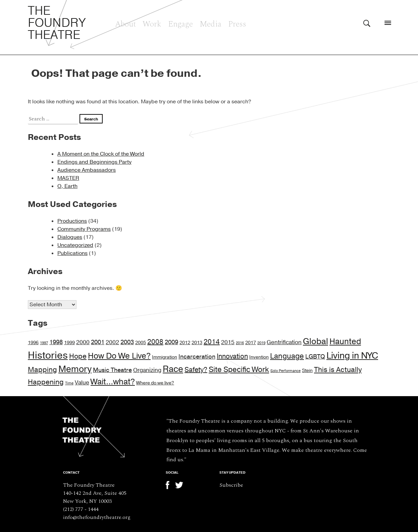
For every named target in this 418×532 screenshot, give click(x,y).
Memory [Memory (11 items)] (75, 369)
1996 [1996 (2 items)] (33, 343)
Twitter (179, 485)
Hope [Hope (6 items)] (78, 356)
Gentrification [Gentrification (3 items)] (284, 342)
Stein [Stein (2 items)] (307, 370)
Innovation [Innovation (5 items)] (232, 356)
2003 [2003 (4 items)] (127, 342)
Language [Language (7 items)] (287, 356)
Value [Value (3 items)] (82, 383)
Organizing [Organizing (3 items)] (147, 370)
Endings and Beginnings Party (94, 162)
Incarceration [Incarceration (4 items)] (197, 357)
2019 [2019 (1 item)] (261, 343)
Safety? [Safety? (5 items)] (196, 370)
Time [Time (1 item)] (69, 383)
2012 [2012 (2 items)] (185, 343)
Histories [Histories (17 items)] (48, 355)
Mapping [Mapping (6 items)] (42, 370)
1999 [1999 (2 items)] (69, 343)
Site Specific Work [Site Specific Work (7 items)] (239, 370)
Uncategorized (75, 245)
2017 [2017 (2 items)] (251, 343)
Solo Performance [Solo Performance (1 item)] (285, 371)
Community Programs (84, 229)
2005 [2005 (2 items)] (141, 343)
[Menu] (388, 23)
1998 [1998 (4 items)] (56, 342)
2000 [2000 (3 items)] (83, 342)
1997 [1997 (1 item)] (44, 343)
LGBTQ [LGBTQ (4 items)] (315, 357)
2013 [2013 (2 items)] (197, 343)
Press (237, 23)
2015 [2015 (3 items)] (228, 342)
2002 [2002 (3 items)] (112, 342)
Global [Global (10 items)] (316, 341)
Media (211, 23)
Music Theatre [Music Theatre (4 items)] (112, 370)
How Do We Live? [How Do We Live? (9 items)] (119, 356)
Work (152, 23)
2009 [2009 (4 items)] (171, 342)
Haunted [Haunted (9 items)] (345, 342)
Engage (180, 23)
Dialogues (70, 237)
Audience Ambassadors (87, 170)
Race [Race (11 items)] (173, 369)
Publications (72, 253)
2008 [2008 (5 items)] (155, 342)
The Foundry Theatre (57, 23)
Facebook (170, 485)
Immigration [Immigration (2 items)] (165, 357)
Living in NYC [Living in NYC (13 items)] (352, 356)
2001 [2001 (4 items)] (98, 342)
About (125, 23)
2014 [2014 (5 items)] (212, 342)
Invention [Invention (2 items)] (259, 357)
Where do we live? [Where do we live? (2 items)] (155, 383)
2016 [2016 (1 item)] (240, 343)
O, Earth (67, 186)
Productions (72, 221)
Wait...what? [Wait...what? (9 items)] (113, 382)
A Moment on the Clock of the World (101, 154)
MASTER (68, 178)
